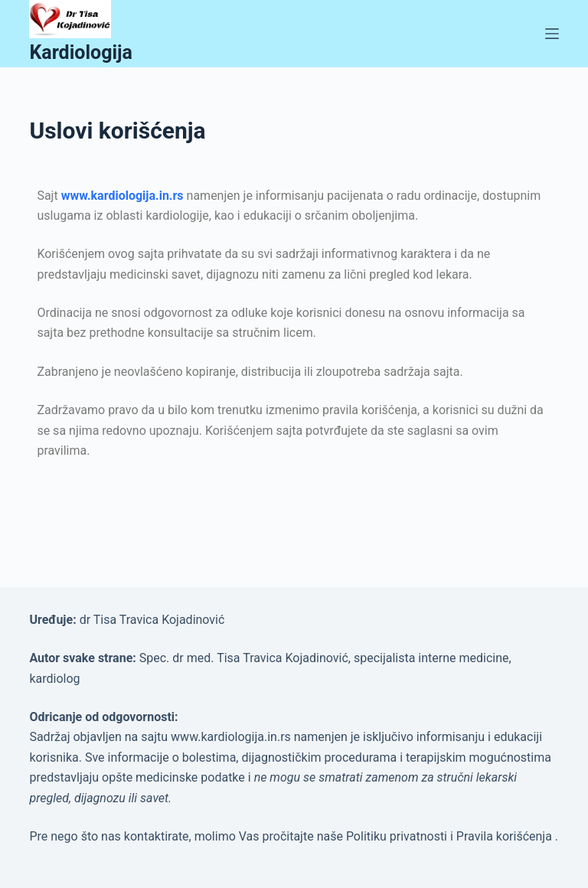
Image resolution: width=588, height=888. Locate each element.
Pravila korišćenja (506, 836)
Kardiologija (81, 52)
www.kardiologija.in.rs (122, 196)
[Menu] (552, 34)
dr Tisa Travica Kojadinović (152, 620)
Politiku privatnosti (398, 836)
